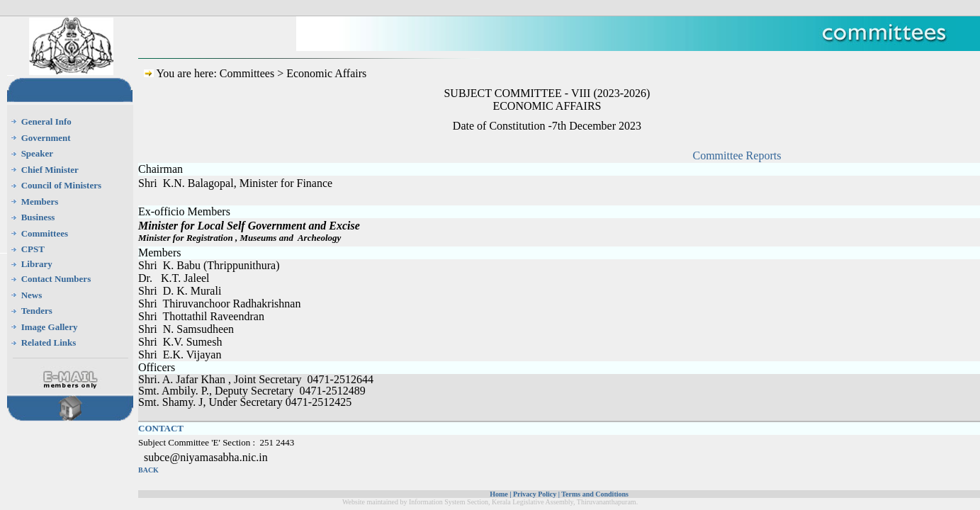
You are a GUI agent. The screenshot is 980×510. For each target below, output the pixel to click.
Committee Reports (737, 155)
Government (46, 138)
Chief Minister (50, 170)
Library (37, 264)
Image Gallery (50, 327)
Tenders (37, 311)
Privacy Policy (535, 494)
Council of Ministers (61, 185)
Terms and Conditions (595, 494)
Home (499, 494)
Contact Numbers (56, 279)
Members (40, 202)
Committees (45, 233)
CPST (33, 249)
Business (38, 217)
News (32, 295)
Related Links (49, 342)
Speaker (38, 153)
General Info (46, 121)
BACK (148, 470)
